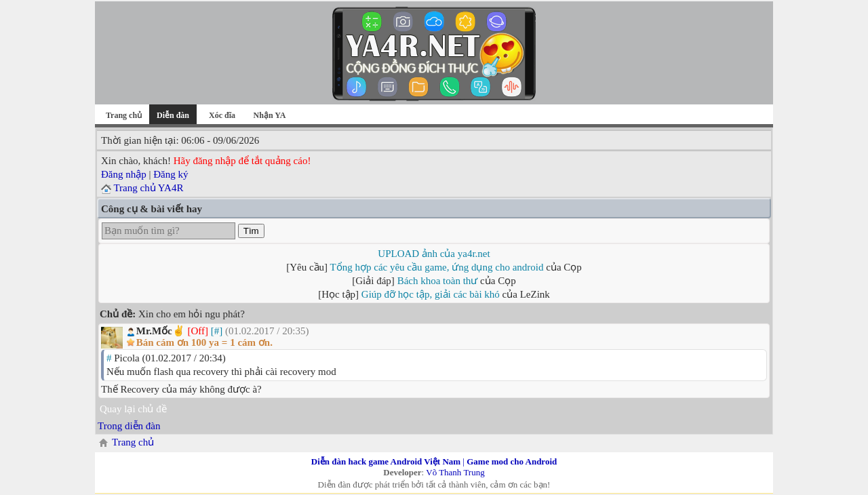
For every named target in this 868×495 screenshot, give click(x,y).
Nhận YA (270, 115)
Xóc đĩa (222, 115)
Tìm (251, 231)
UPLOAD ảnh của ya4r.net (434, 254)
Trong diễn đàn (129, 426)
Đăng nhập (124, 174)
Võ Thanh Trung (455, 472)
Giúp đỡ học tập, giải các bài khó (431, 294)
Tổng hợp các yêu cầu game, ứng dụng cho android (437, 267)
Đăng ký (171, 174)
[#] (217, 331)
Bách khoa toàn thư (438, 281)
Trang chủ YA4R (148, 188)
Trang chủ (124, 115)
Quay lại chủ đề (133, 409)
